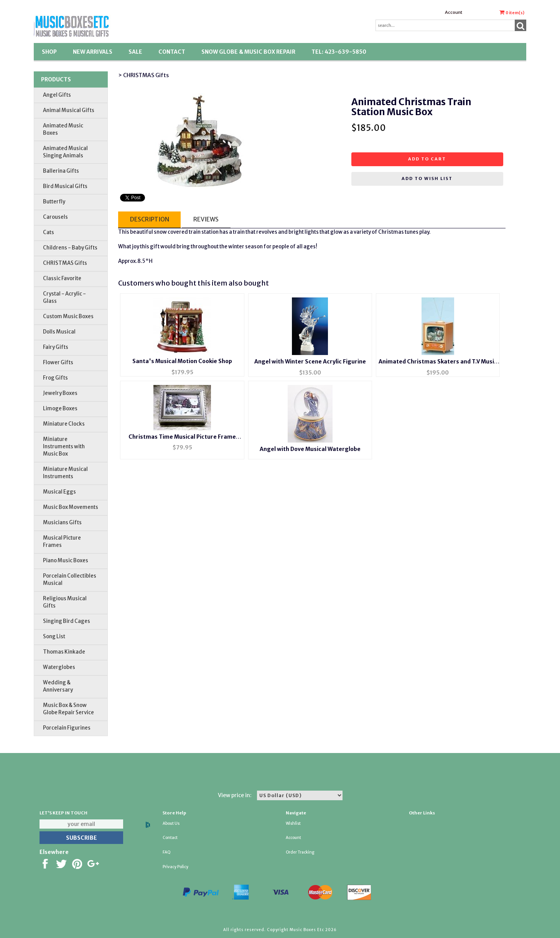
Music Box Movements (71, 507)
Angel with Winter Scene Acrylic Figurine (310, 362)
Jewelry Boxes (60, 393)
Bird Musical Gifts (65, 186)
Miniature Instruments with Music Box (64, 447)
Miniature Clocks (64, 424)
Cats (49, 232)
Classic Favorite (62, 278)
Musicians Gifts (62, 523)
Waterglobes (59, 667)
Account (454, 12)
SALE (135, 52)
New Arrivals (93, 52)
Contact (172, 52)
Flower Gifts (58, 362)
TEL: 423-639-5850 (339, 52)
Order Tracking (300, 852)
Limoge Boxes (60, 409)
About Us (171, 823)
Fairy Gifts (56, 347)
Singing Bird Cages (67, 621)
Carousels (55, 217)
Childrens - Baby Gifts (70, 248)
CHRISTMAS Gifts (65, 263)
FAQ (167, 852)
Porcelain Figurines (67, 728)
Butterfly (54, 202)
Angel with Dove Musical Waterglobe (310, 449)
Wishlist (293, 823)
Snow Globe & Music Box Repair (248, 52)
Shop (49, 52)
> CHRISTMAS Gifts (143, 75)
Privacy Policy (175, 867)
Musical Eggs (59, 492)
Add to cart (427, 159)
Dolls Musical (59, 332)
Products (56, 79)
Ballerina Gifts (61, 171)
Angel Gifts (57, 95)
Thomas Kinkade (64, 652)
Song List (54, 637)
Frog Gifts (55, 378)
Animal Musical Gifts (69, 110)
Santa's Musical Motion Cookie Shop (182, 361)
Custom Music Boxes (68, 316)
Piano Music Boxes (66, 561)
